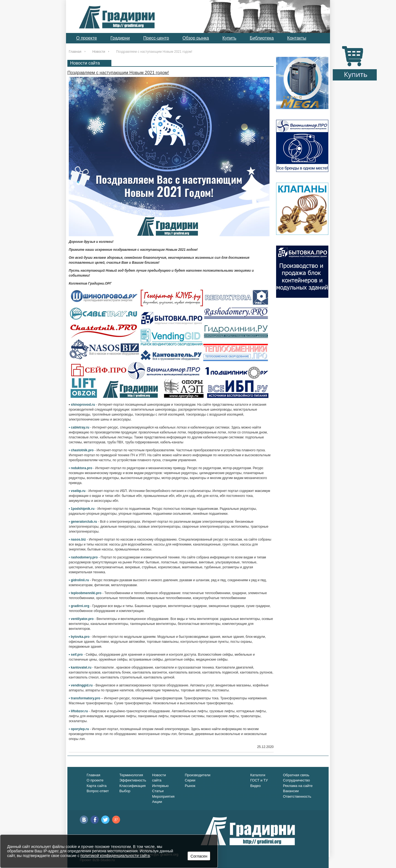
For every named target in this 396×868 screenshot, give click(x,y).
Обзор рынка (196, 38)
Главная (75, 52)
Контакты (297, 38)
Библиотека (262, 38)
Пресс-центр (156, 38)
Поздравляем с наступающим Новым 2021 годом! (118, 73)
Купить (229, 38)
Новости (99, 52)
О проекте (86, 38)
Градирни (120, 38)
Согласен (199, 856)
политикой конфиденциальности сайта (115, 856)
